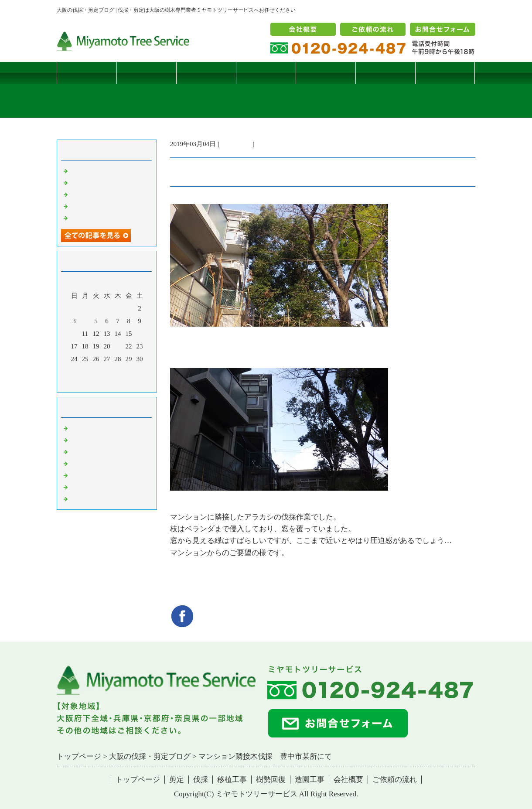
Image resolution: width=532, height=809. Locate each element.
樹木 (76, 463)
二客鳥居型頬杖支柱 (99, 194)
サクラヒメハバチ (96, 171)
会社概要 (348, 780)
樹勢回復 (326, 73)
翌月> (123, 383)
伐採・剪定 (236, 144)
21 (118, 346)
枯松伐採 (83, 206)
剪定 (147, 73)
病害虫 (80, 440)
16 (140, 334)
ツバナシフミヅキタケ (102, 218)
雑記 (76, 451)
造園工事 (385, 73)
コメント (83, 498)
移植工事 (266, 73)
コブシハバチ (89, 182)
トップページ (87, 73)
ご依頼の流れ (395, 780)
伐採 (206, 73)
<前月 (90, 383)
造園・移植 (86, 487)
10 (74, 334)
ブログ (445, 73)
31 (74, 372)
